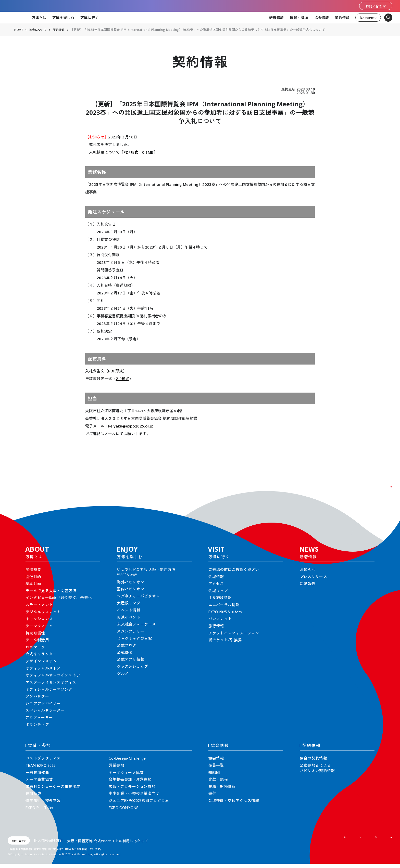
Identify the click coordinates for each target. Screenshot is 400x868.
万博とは (39, 18)
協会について (39, 30)
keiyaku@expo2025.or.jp (131, 426)
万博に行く (89, 18)
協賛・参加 (299, 18)
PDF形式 (131, 152)
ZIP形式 (123, 379)
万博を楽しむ (63, 18)
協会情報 (322, 18)
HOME (19, 30)
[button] (385, 494)
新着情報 (276, 18)
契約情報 (342, 18)
